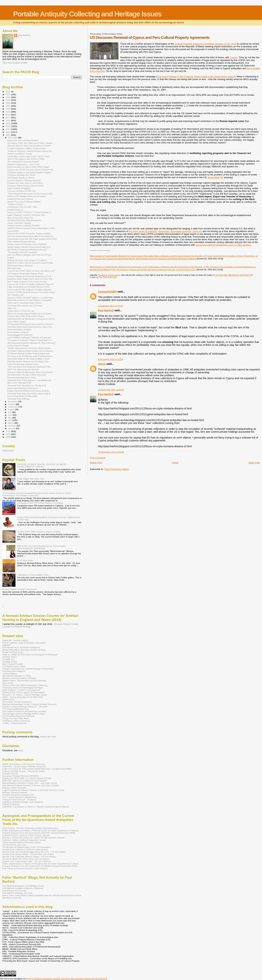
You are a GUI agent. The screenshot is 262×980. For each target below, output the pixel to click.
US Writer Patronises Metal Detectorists (24, 220)
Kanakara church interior (109, 275)
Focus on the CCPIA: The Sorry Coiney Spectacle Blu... (31, 170)
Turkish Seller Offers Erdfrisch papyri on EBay (39, 532)
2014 (8, 126)
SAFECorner (8, 699)
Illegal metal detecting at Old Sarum (23, 388)
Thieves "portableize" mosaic (20, 154)
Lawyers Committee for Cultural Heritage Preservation (28, 669)
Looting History (9, 673)
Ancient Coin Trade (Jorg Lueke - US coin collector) (27, 861)
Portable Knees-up (15, 210)
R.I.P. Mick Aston (25, 560)
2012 (8, 132)
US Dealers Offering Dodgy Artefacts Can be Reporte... (31, 351)
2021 (8, 106)
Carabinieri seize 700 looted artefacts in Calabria (40, 503)
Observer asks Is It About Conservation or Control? (29, 146)
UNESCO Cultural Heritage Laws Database (23, 802)
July (10, 412)
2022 (8, 103)
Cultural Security (10, 773)
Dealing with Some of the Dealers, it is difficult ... (28, 260)
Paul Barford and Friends (14, 891)
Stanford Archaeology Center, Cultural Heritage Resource (29, 704)
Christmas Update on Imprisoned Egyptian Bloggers (29, 172)
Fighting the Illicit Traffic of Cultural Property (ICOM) (27, 778)
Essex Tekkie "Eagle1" (17, 322)
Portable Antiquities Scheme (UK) (18, 795)
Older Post (254, 463)
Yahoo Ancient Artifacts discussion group (22, 842)
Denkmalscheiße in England (19, 329)
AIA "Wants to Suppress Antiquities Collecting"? (27, 250)
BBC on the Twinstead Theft (19, 383)
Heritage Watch (10, 662)
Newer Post (96, 463)
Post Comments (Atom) (117, 469)
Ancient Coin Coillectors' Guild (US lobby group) (25, 849)
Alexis (102, 364)
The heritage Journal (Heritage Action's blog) (23, 714)
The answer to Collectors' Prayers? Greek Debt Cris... (30, 340)
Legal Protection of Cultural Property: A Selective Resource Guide (33, 790)
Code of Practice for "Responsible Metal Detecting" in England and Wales (37, 769)
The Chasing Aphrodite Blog (16, 709)
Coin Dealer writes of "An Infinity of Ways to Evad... (29, 359)
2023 (8, 100)
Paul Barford (106, 310)
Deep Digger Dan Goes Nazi (31, 479)
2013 (8, 129)
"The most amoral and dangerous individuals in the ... (30, 367)
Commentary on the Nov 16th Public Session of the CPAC (32, 239)
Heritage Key (9, 659)
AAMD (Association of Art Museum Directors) (24, 764)
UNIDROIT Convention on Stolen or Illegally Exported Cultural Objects (36, 807)
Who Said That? (14, 268)
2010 (8, 431)
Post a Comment (98, 458)
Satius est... (12, 308)
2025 (8, 94)
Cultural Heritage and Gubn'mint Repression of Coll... (30, 276)
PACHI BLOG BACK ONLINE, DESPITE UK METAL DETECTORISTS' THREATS (42, 465)
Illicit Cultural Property (13, 664)
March (11, 423)
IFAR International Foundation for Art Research (25, 781)
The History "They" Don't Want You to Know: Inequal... (30, 143)
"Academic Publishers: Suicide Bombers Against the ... (30, 151)
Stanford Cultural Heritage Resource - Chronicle (25, 707)
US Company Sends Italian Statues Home (25, 274)
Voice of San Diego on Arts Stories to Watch (26, 159)
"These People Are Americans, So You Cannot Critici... (30, 194)
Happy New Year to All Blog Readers (23, 140)
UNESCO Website (11, 804)
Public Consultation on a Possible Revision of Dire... (29, 287)
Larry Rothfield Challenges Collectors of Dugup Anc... (30, 337)
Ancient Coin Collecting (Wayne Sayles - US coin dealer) (29, 856)
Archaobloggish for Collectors (20, 335)
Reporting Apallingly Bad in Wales (22, 378)
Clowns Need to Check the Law (21, 311)
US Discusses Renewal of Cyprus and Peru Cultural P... (31, 324)
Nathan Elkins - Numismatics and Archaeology (24, 680)
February (12, 426)
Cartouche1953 (107, 292)
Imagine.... (12, 258)
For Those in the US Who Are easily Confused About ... (31, 356)
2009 (8, 434)
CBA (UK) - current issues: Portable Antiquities (24, 766)
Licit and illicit (13, 231)
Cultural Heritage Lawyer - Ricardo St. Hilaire (24, 771)
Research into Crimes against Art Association (24, 692)
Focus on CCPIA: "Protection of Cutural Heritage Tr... (30, 212)
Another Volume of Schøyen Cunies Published (27, 244)
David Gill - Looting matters (15, 640)
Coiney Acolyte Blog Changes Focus (23, 364)
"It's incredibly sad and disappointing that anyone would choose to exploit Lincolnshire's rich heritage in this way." (37, 494)
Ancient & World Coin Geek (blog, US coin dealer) (26, 859)
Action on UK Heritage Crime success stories (26, 196)
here (20, 750)
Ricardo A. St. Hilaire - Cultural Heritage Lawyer (25, 695)
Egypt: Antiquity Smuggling (19, 188)
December (13, 138)
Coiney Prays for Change (18, 345)
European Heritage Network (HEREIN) (21, 776)
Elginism (6, 645)
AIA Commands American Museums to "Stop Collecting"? (32, 343)
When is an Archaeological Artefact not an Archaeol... (30, 314)
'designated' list (215, 177)
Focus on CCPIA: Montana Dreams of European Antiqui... (32, 292)
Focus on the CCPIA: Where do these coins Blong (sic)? (31, 271)
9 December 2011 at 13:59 (110, 359)
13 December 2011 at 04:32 (111, 390)
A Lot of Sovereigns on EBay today (22, 396)
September (13, 407)
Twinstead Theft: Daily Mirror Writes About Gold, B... (29, 394)
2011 (8, 135)
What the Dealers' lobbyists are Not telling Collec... (29, 361)
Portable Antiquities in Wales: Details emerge (26, 148)
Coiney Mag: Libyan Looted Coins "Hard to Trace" (28, 156)
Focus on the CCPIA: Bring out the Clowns (25, 316)
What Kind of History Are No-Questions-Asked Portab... (31, 263)
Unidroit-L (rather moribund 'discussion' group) (24, 840)
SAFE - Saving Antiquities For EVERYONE (23, 697)
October (12, 404)
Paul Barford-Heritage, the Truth (17, 893)
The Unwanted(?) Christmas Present (23, 162)
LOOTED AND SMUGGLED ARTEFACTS (233, 275)
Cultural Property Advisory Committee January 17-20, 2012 (205, 44)
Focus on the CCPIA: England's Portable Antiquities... (30, 290)
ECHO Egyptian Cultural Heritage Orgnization (24, 643)
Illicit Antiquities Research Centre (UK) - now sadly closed (29, 783)
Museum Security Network (15, 792)
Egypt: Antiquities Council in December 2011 (26, 215)
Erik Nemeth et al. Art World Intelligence (21, 647)
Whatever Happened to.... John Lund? (24, 164)
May (10, 418)
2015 (8, 123)
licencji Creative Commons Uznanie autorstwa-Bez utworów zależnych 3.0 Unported (66, 978)
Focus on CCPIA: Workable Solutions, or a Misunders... (31, 298)
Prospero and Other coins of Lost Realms (25, 183)
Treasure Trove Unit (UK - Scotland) (19, 800)
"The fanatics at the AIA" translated (22, 252)
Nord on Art (8, 683)
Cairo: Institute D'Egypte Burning (21, 242)
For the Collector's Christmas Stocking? (24, 180)
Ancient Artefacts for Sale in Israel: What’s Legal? (28, 167)
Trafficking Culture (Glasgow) (16, 721)
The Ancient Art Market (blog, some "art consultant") (27, 847)
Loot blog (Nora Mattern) (14, 671)
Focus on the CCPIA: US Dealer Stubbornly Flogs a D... (31, 284)
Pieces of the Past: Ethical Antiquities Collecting (25, 685)
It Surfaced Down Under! (14, 666)
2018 (8, 115)
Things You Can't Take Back (16, 718)
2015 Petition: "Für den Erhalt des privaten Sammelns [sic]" (30, 828)
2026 (8, 91)
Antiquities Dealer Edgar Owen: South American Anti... (30, 279)
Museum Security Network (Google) (19, 678)
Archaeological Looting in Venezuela (20, 589)
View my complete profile (15, 63)
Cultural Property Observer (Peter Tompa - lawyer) (26, 835)
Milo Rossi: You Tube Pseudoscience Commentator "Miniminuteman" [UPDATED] (41, 547)
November (13, 402)
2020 (8, 109)
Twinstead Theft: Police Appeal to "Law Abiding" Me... (30, 380)
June (10, 415)
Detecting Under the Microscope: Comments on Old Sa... (32, 319)
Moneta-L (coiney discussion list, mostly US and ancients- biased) (33, 838)
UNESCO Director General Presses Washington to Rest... (32, 228)
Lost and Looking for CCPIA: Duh (21, 191)
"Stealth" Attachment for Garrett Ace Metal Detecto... (30, 348)
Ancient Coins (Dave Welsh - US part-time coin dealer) (28, 854)
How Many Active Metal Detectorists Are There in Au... (30, 327)
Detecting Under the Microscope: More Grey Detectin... (31, 372)
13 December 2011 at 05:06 (111, 452)
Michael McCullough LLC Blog (17, 676)
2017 (8, 117)
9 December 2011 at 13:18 (110, 306)
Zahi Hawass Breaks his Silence (21, 178)
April (10, 420)
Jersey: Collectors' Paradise (19, 223)
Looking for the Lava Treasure (20, 199)
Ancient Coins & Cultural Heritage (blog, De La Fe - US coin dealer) (34, 852)
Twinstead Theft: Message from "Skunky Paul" (27, 386)
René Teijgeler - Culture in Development (21, 690)
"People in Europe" (15, 204)
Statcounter (8, 451)
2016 (8, 120)
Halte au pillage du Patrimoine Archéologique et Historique (30, 654)
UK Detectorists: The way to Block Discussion (27, 375)
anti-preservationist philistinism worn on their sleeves (223, 245)
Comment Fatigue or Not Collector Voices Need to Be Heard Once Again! (196, 77)
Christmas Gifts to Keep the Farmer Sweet (25, 186)
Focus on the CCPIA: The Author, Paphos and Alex (29, 234)
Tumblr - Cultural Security (14, 723)
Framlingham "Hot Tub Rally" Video (22, 207)
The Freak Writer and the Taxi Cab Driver (25, 306)
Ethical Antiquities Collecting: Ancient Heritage (24, 650)
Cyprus (234, 57)
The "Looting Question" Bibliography (19, 797)
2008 (8, 437)
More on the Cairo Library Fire (20, 218)
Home (175, 463)
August (11, 410)
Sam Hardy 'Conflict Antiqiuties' (17, 702)
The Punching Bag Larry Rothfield (18, 716)
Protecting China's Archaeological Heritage (23, 688)
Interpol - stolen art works (14, 788)
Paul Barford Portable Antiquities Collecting (23, 888)
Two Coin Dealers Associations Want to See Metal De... (31, 236)
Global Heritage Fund (12, 652)
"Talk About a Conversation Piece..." (34, 575)
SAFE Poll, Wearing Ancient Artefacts (23, 370)
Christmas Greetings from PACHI (21, 175)
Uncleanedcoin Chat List (14, 845)
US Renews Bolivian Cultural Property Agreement (28, 353)
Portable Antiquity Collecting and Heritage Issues (87, 14)
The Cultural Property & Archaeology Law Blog (24, 711)
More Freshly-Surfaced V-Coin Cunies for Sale (27, 282)
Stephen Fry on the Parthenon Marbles (24, 202)
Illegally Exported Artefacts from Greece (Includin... (29, 391)
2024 (8, 97)
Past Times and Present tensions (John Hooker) (25, 868)
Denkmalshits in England (18, 332)
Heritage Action (10, 657)
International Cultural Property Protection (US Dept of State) (31, 785)
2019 (8, 112)
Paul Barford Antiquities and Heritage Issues (23, 886)
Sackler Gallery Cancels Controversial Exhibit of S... (29, 247)
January (12, 428)
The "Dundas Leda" (16, 295)
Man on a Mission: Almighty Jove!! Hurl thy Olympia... (30, 255)
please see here (48, 737)
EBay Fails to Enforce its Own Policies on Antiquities (30, 300)
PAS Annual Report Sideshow (20, 266)
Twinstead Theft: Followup (18, 399)
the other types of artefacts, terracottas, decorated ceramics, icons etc (165, 231)
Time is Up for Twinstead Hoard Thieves (24, 303)
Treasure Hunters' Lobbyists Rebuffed (23, 226)
